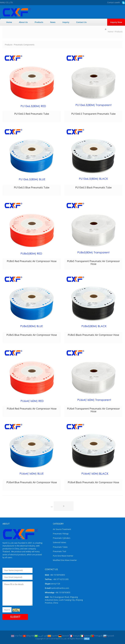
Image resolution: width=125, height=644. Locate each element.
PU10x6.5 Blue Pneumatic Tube (32, 187)
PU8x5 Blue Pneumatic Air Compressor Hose (32, 335)
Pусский (109, 636)
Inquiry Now (116, 22)
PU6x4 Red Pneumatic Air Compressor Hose (32, 409)
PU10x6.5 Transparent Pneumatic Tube (93, 114)
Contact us (112, 3)
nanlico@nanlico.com (60, 588)
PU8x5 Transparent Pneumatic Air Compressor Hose (93, 263)
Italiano (86, 636)
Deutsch (64, 636)
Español (53, 636)
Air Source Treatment (62, 529)
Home (9, 22)
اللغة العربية (41, 636)
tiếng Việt (29, 636)
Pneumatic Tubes (60, 547)
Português (97, 636)
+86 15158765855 (63, 593)
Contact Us (81, 22)
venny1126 (55, 584)
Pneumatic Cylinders (62, 538)
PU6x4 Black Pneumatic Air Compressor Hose (93, 482)
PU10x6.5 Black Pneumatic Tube (93, 187)
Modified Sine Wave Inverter (65, 560)
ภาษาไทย (17, 636)
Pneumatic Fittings (61, 534)
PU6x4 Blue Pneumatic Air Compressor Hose (32, 482)
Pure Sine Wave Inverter (63, 556)
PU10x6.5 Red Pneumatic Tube (32, 114)
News (53, 22)
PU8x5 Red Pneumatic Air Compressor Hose (32, 261)
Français (75, 636)
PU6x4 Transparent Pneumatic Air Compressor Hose (93, 410)
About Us (23, 22)
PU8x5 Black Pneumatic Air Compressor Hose (93, 335)
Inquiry (66, 22)
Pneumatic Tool (60, 551)
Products (39, 22)
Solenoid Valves (60, 542)
